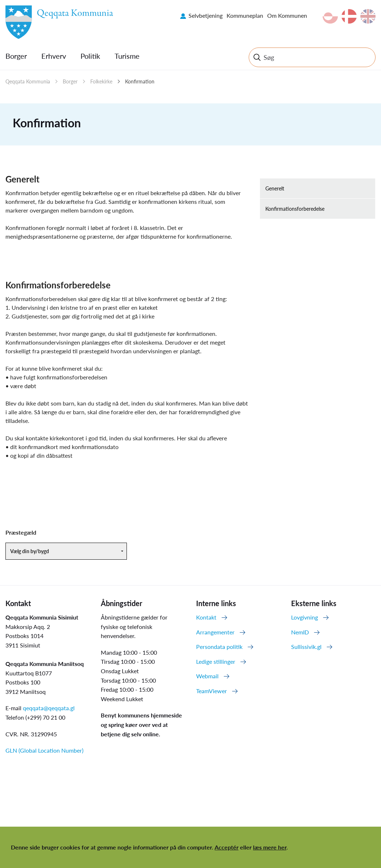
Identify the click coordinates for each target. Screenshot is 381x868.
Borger (16, 56)
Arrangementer (215, 632)
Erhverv (54, 56)
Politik (90, 56)
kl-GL (330, 16)
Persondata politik (219, 647)
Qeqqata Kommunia (28, 81)
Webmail (207, 676)
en (368, 16)
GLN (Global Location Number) (44, 750)
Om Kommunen (287, 15)
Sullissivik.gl (306, 647)
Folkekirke (101, 81)
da (349, 16)
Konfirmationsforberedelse (295, 209)
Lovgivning (305, 617)
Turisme (127, 56)
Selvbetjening (206, 15)
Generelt (275, 188)
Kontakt (206, 617)
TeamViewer (212, 691)
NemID (300, 632)
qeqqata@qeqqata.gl (49, 708)
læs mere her (270, 847)
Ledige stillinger (216, 661)
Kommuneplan (245, 15)
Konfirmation (140, 81)
